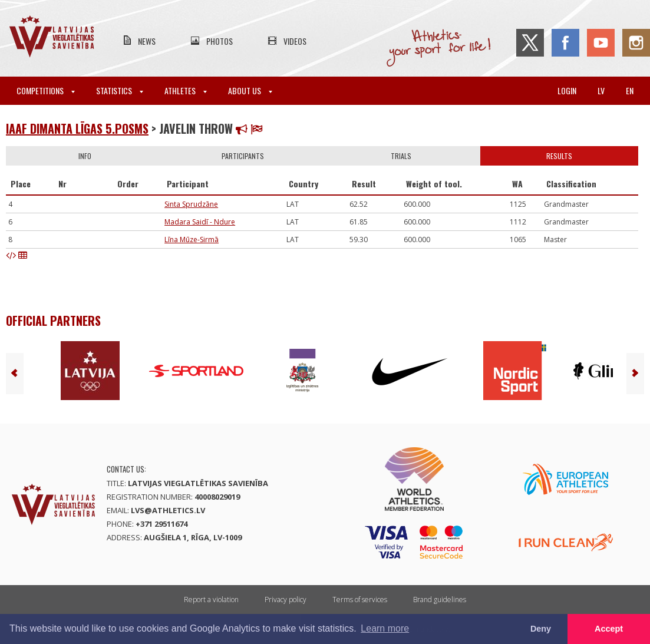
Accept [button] (609, 629)
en (630, 90)
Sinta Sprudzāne (191, 204)
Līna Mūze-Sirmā (192, 240)
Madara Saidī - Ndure (200, 222)
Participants (243, 156)
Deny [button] (541, 629)
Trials (401, 156)
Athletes (186, 90)
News (147, 41)
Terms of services (360, 600)
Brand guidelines (440, 600)
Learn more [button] (385, 628)
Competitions (46, 90)
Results (559, 156)
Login (567, 90)
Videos (295, 41)
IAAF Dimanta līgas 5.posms (77, 128)
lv (601, 90)
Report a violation (211, 600)
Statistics (120, 90)
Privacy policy (286, 600)
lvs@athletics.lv (168, 510)
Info (85, 156)
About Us (250, 90)
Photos (220, 41)
